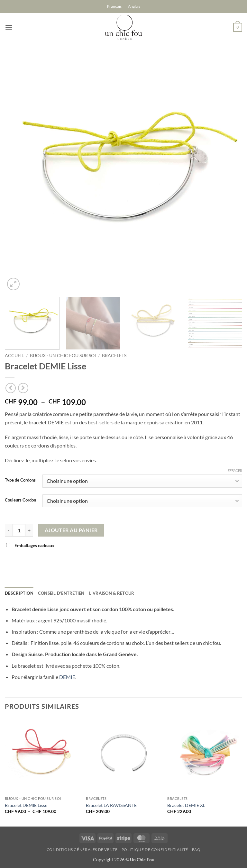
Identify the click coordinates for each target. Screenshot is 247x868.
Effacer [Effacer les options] (235, 470)
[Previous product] (23, 388)
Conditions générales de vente (82, 850)
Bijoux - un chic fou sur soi (63, 356)
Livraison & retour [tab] (112, 593)
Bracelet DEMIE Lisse (26, 805)
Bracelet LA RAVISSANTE (111, 805)
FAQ (196, 850)
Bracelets (114, 356)
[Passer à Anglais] (134, 6)
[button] (9, 27)
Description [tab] (19, 593)
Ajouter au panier (71, 530)
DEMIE (67, 677)
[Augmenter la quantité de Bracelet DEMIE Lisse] (29, 530)
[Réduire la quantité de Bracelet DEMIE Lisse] (9, 530)
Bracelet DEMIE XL (186, 805)
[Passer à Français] (114, 6)
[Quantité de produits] (19, 530)
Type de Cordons (20, 480)
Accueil (14, 356)
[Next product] (10, 388)
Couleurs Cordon (20, 500)
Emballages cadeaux (31, 545)
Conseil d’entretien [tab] (61, 593)
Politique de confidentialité (155, 850)
